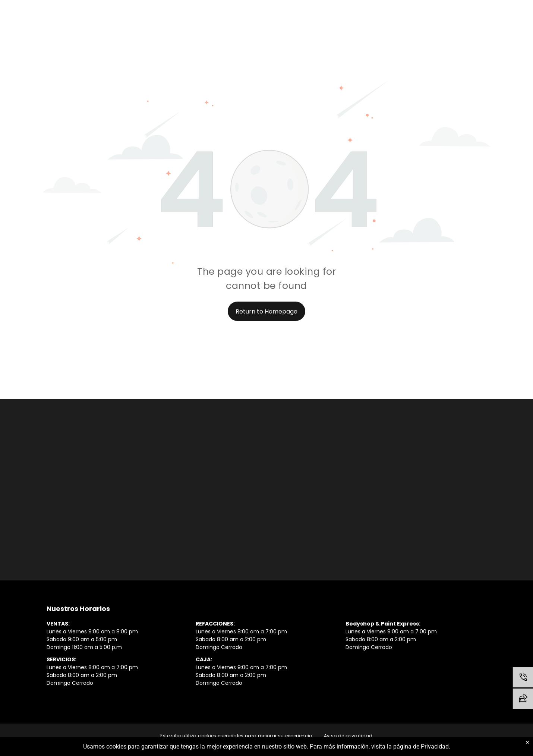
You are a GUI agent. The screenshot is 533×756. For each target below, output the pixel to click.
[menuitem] (236, 736)
